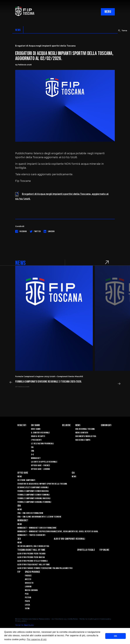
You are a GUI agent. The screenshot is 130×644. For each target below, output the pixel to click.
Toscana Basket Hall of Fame (31, 550)
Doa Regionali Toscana (85, 429)
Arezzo (28, 579)
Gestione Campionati (26, 480)
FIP (19, 572)
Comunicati (106, 425)
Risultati (22, 425)
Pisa (27, 594)
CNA (33, 451)
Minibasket (36, 458)
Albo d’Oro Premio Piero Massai (31, 557)
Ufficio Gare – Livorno (40, 469)
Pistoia (28, 598)
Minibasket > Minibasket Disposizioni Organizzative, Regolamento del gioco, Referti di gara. (58, 532)
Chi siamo (36, 425)
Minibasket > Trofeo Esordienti (31, 535)
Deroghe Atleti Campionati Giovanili (33, 488)
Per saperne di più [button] (37, 639)
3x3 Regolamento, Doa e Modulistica (33, 546)
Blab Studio (29, 625)
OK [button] (116, 636)
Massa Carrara (31, 590)
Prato (27, 601)
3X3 (19, 539)
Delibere (66, 425)
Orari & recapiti (38, 436)
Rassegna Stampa (83, 440)
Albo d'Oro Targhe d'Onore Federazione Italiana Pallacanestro (45, 568)
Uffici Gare (23, 473)
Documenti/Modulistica (86, 436)
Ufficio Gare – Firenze (41, 466)
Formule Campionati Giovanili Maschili (34, 498)
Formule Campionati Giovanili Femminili (34, 502)
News (78, 425)
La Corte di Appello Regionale (44, 462)
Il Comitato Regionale (40, 433)
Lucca (27, 605)
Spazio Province (32, 572)
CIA (32, 447)
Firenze (28, 576)
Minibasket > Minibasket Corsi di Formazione (37, 528)
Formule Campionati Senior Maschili (33, 491)
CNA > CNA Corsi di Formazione (30, 513)
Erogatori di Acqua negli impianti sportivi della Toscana (42, 484)
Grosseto (29, 583)
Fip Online (104, 550)
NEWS (18, 30)
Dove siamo (36, 429)
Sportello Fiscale (86, 550)
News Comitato (82, 433)
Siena (27, 609)
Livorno (28, 587)
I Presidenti (36, 440)
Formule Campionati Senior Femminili (34, 495)
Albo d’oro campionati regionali (70, 539)
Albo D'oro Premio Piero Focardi (31, 554)
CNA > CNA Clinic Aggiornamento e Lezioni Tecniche (39, 517)
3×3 (32, 455)
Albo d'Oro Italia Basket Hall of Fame (34, 565)
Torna (123, 31)
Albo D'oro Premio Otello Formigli (32, 561)
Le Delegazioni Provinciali (42, 444)
